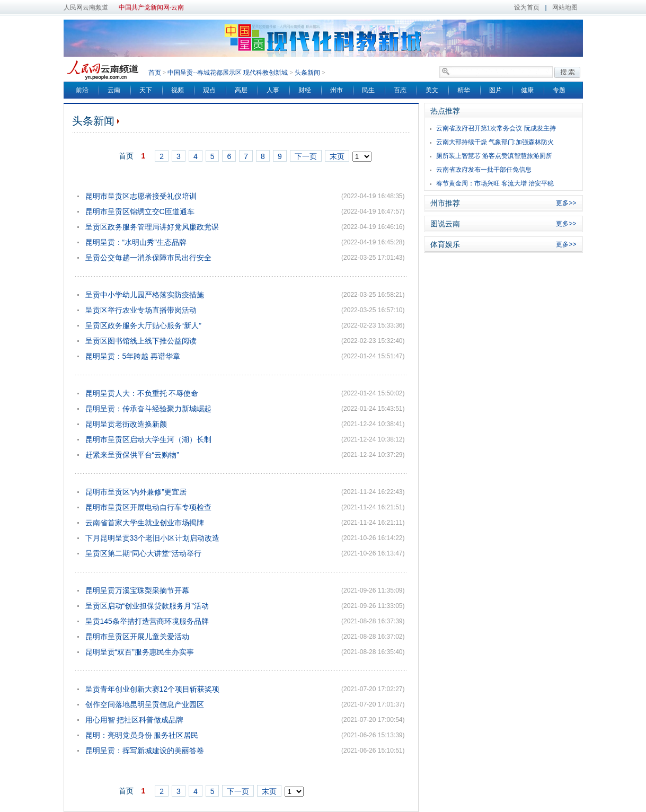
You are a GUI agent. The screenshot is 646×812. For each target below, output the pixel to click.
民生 (368, 90)
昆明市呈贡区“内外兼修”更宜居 (136, 492)
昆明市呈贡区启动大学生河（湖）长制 (148, 439)
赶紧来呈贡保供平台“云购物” (132, 455)
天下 (146, 90)
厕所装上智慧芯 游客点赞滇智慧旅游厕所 (494, 156)
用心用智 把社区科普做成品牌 (135, 720)
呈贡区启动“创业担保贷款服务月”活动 (147, 606)
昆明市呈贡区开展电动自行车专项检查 (148, 507)
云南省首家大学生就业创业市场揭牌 (145, 523)
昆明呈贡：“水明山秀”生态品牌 (136, 242)
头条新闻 (307, 73)
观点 (209, 90)
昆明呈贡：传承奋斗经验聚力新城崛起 (148, 409)
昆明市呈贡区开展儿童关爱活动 (137, 637)
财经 (305, 90)
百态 (400, 90)
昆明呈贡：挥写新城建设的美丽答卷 (145, 751)
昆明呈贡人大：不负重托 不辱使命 (142, 393)
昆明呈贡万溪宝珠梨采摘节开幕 (137, 590)
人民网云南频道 (86, 7)
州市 (337, 90)
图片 (495, 90)
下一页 (306, 156)
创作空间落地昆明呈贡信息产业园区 (145, 704)
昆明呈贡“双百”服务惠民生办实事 (140, 652)
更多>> (566, 203)
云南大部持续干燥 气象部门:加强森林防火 (495, 142)
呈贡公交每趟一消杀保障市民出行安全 (148, 258)
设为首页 (527, 7)
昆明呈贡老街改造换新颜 (126, 424)
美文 (432, 90)
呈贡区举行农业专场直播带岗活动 (141, 310)
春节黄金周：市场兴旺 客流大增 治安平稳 (495, 183)
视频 (178, 90)
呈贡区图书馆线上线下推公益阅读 (141, 341)
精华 (464, 90)
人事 (273, 90)
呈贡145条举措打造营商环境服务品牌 (147, 621)
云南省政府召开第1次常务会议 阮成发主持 (496, 128)
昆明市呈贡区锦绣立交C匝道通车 (140, 211)
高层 (241, 90)
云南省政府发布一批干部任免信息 (484, 170)
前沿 (82, 90)
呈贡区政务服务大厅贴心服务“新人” (143, 325)
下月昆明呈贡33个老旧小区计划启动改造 (153, 538)
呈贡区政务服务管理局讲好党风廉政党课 (152, 227)
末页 (337, 156)
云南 (114, 90)
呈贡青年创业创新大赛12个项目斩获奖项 (153, 689)
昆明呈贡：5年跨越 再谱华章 (133, 356)
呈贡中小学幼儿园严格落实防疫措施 (145, 295)
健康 (527, 90)
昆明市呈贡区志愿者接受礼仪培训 (141, 196)
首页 (155, 73)
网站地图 (565, 7)
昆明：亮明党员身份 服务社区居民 (142, 735)
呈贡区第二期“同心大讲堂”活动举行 (143, 553)
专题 (559, 90)
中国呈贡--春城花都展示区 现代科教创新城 (228, 73)
